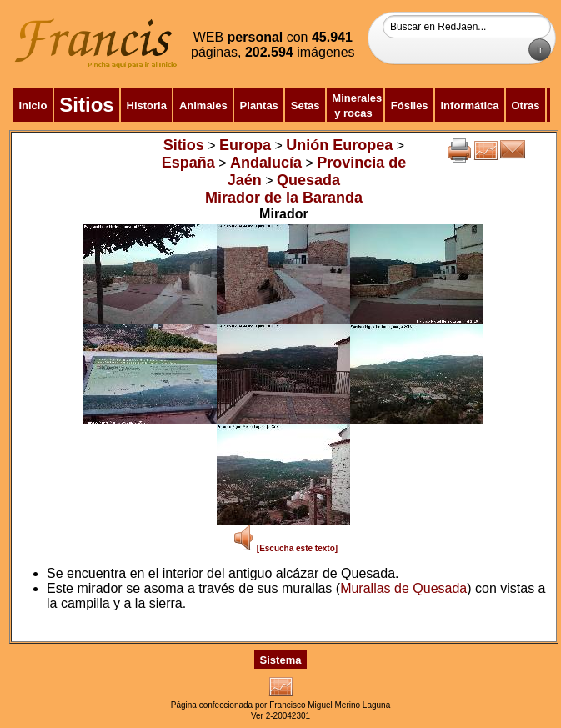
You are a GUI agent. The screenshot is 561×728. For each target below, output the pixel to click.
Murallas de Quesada (403, 588)
